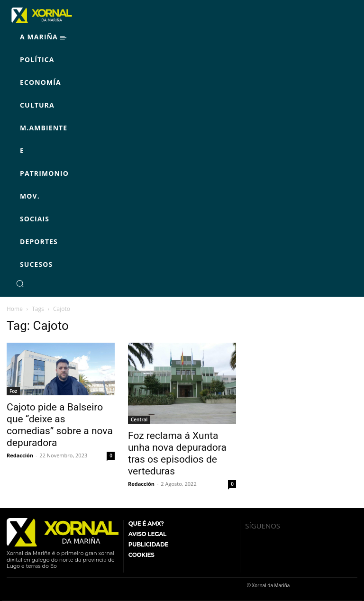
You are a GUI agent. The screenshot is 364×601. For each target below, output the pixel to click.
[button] (20, 283)
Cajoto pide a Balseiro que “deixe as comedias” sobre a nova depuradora (60, 425)
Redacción (20, 455)
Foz (13, 391)
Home (15, 309)
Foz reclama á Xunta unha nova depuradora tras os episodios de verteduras (177, 453)
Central (139, 419)
